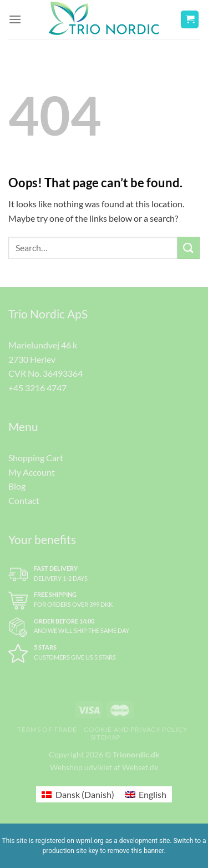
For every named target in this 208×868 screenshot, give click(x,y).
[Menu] (15, 19)
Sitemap (105, 737)
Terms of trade (47, 729)
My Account (32, 472)
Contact (24, 500)
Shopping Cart (36, 458)
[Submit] (189, 248)
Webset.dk (140, 767)
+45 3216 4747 (37, 388)
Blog (17, 486)
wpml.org (90, 841)
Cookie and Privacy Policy (136, 729)
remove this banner (136, 851)
